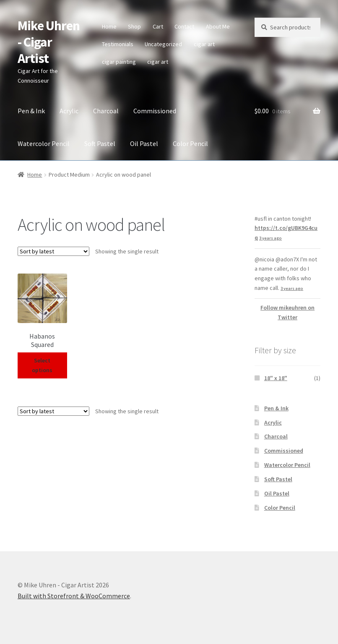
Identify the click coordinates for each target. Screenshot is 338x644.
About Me (218, 26)
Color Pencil (190, 143)
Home (109, 26)
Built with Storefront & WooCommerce (74, 596)
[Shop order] (53, 251)
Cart (158, 26)
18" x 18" (276, 378)
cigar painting (119, 62)
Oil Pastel (144, 143)
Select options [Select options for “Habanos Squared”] (42, 365)
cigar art (204, 44)
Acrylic (69, 111)
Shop (134, 26)
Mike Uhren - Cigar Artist (49, 42)
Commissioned (155, 111)
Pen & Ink (31, 111)
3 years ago (270, 238)
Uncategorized (163, 44)
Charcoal (106, 111)
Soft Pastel (100, 143)
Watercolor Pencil (44, 143)
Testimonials (118, 44)
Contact (184, 26)
